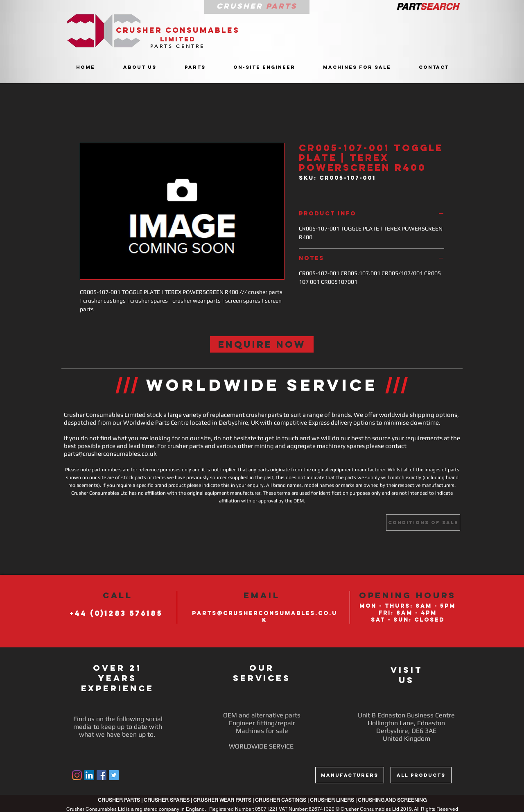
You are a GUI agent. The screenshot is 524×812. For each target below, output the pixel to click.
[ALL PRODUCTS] (421, 775)
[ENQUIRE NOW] (262, 344)
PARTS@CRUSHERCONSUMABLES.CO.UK (265, 617)
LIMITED (178, 39)
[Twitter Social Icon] (114, 775)
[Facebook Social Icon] (102, 775)
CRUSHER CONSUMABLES (178, 30)
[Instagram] (77, 775)
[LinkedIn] (89, 775)
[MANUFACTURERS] (350, 775)
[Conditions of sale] (423, 522)
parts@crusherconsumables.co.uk (110, 453)
